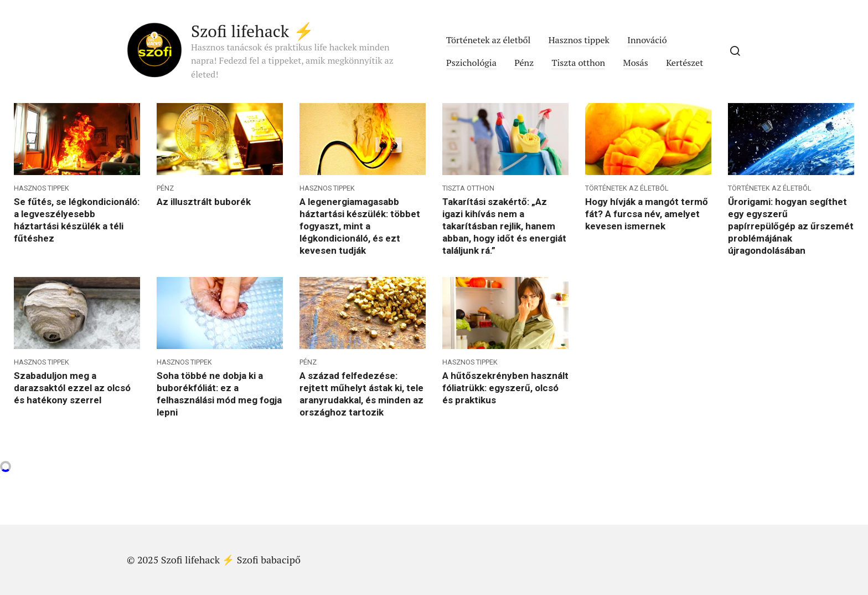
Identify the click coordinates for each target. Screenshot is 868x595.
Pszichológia (471, 63)
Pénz (524, 63)
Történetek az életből (488, 40)
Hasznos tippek (579, 40)
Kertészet (684, 63)
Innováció (647, 40)
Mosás (636, 63)
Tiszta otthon (578, 63)
